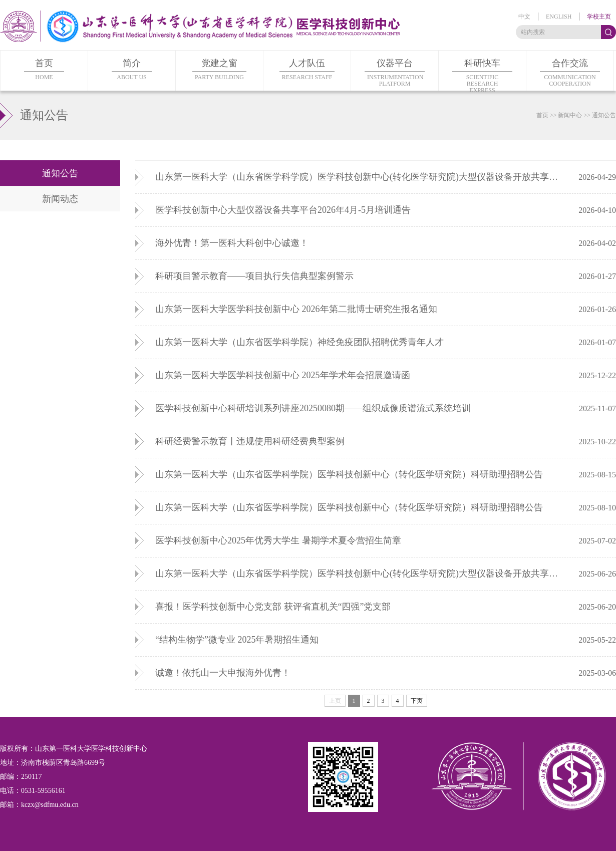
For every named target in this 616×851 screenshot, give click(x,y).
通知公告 (604, 115)
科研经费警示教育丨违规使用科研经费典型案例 (250, 441)
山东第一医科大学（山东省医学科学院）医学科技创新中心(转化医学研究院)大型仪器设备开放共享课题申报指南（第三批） (361, 177)
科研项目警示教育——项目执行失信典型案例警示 (254, 276)
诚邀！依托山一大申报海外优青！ (223, 673)
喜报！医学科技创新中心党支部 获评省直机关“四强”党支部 (273, 607)
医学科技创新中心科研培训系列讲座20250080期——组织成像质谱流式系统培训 (313, 408)
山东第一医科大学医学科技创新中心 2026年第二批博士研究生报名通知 (296, 309)
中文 (524, 17)
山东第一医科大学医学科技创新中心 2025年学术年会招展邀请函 (283, 375)
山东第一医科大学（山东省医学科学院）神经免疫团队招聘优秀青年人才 (299, 342)
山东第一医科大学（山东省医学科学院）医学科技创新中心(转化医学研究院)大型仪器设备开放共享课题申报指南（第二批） (361, 574)
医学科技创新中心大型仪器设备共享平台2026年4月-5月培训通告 (283, 210)
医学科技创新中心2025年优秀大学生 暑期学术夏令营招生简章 (278, 540)
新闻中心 (570, 115)
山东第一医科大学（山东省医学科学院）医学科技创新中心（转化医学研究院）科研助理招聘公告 (349, 474)
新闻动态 (60, 199)
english (559, 17)
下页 (417, 701)
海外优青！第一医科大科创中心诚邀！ (232, 243)
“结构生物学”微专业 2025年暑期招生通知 (237, 640)
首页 (542, 115)
